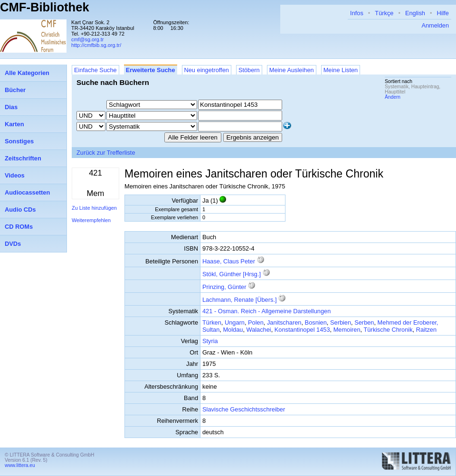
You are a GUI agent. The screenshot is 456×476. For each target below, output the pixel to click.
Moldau (233, 330)
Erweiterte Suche (151, 70)
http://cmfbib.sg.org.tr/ (96, 45)
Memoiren (347, 330)
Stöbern (249, 70)
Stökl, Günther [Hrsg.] (232, 274)
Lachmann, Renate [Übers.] (240, 300)
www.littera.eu (20, 465)
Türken (212, 322)
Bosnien (316, 322)
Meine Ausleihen (292, 70)
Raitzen (426, 330)
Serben (364, 322)
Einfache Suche (95, 70)
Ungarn (235, 322)
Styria (210, 341)
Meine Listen (341, 70)
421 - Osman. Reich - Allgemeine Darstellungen (266, 311)
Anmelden (435, 25)
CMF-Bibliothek (45, 7)
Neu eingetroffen (207, 70)
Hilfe (443, 13)
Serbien (341, 322)
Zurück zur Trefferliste (106, 153)
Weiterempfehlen (91, 220)
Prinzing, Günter (225, 287)
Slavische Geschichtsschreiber (244, 409)
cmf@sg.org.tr (87, 39)
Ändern (393, 97)
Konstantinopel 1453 (302, 330)
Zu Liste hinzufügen (94, 208)
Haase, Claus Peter (230, 261)
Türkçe (384, 13)
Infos (357, 13)
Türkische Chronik (388, 330)
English (415, 13)
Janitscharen (284, 322)
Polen (256, 322)
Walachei (259, 330)
